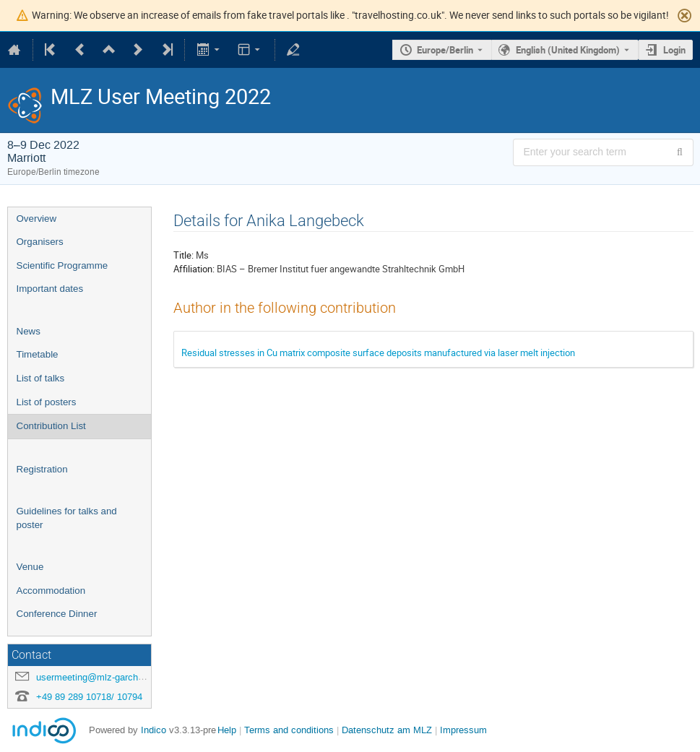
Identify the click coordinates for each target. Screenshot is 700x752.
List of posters (47, 402)
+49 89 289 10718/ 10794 (89, 697)
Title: (183, 255)
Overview (37, 219)
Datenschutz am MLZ (387, 730)
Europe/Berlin (445, 50)
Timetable (38, 354)
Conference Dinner (57, 614)
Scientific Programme (62, 265)
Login (674, 50)
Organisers (40, 242)
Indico (154, 730)
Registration (42, 469)
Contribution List (51, 426)
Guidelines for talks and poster (67, 518)
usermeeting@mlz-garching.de (100, 677)
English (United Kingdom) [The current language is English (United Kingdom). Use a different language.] (568, 50)
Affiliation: (194, 269)
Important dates (50, 289)
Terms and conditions (289, 730)
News (29, 331)
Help (227, 730)
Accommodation (51, 591)
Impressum (463, 730)
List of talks (41, 378)
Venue (30, 567)
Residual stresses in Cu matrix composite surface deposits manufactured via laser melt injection (378, 353)
